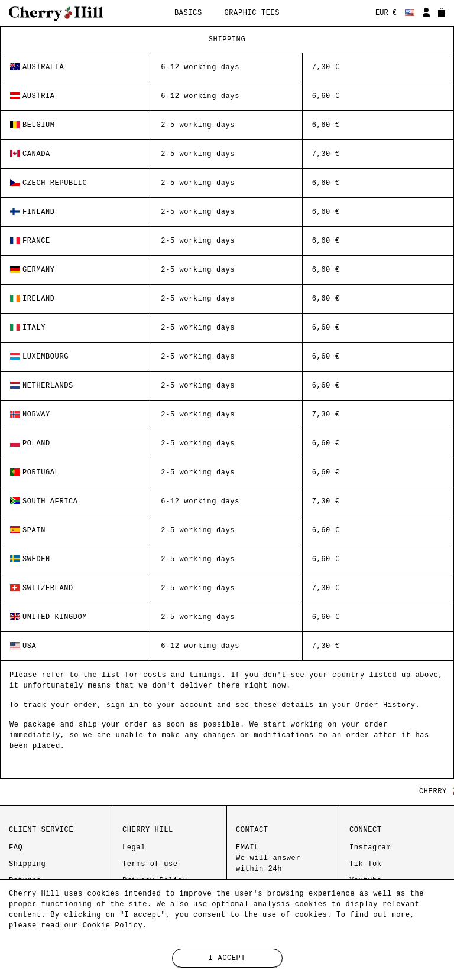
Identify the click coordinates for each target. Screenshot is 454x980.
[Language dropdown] (410, 13)
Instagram (370, 848)
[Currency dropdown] (386, 13)
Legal (134, 848)
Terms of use (150, 864)
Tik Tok (366, 864)
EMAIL (268, 858)
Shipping (27, 864)
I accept (227, 958)
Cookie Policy (113, 926)
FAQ (16, 848)
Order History (385, 705)
